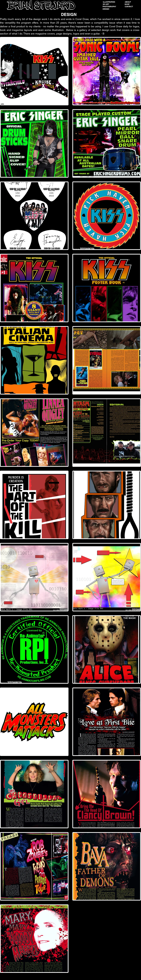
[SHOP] (127, 4)
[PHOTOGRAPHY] (109, 7)
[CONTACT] (129, 7)
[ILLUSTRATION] (109, 2)
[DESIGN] (106, 9)
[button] (106, 4)
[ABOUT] (128, 2)
